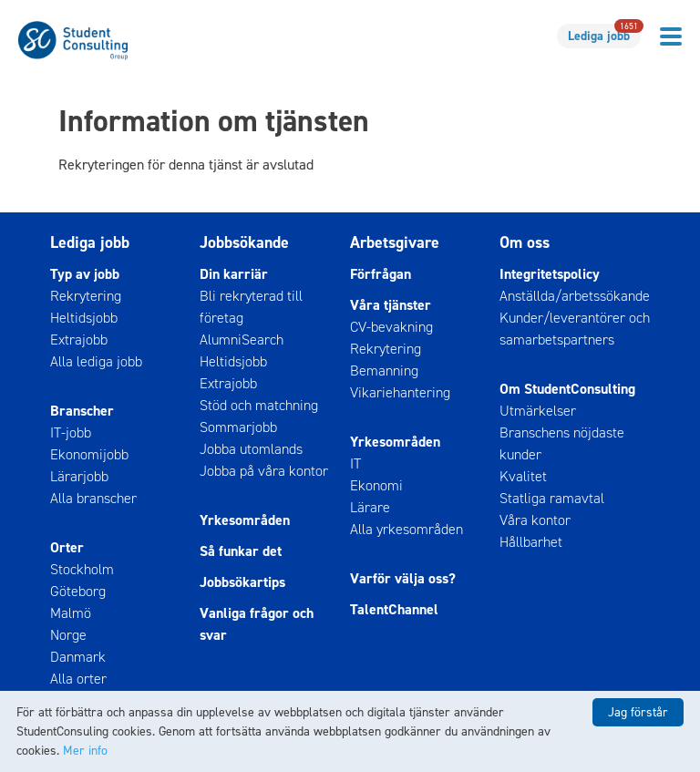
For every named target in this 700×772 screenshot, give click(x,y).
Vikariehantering (400, 392)
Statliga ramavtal (552, 498)
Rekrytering (86, 296)
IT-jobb (71, 432)
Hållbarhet (531, 542)
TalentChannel (394, 609)
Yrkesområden (245, 520)
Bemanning (384, 371)
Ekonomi (376, 485)
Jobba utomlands (251, 449)
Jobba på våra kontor (264, 471)
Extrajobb (79, 340)
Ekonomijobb (89, 454)
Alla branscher (93, 498)
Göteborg (78, 591)
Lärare (370, 507)
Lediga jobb (604, 34)
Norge (68, 635)
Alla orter (78, 679)
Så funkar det (241, 551)
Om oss (525, 242)
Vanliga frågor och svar (257, 624)
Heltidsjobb (84, 318)
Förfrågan (381, 274)
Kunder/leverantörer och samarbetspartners (575, 329)
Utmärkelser (538, 411)
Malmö (71, 613)
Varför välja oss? (403, 578)
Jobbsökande (244, 242)
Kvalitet (523, 476)
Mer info (85, 751)
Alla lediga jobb (96, 361)
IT (355, 463)
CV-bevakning (391, 327)
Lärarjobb (79, 476)
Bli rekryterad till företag (251, 307)
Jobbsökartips (242, 582)
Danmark (78, 657)
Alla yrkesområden (407, 529)
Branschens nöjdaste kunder (562, 443)
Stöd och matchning (259, 405)
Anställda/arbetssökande (575, 296)
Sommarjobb (238, 427)
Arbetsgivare (395, 242)
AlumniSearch (242, 340)
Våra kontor (535, 520)
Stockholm (82, 569)
